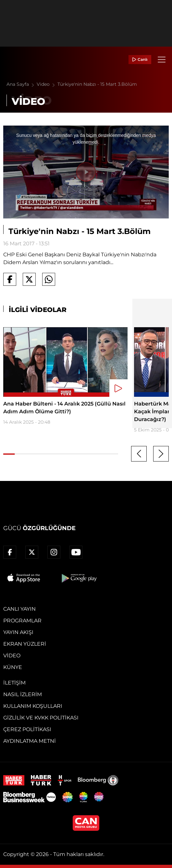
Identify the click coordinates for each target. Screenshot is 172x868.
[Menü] (162, 60)
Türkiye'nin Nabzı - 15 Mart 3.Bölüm (97, 84)
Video (47, 84)
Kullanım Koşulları (33, 706)
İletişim (14, 683)
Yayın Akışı (18, 632)
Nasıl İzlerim (23, 694)
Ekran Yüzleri (25, 644)
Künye (13, 667)
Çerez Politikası (27, 729)
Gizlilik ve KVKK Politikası (41, 718)
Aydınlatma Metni (30, 741)
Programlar (22, 621)
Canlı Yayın (19, 609)
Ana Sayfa (22, 84)
